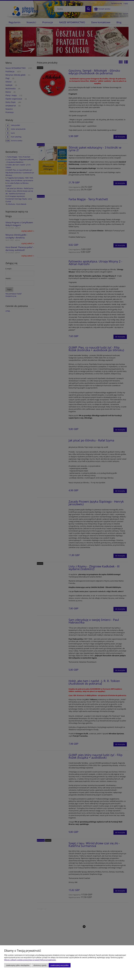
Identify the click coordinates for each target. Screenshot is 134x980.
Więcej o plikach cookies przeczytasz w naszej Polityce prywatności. (30, 960)
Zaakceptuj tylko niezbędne (18, 965)
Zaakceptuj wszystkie (60, 965)
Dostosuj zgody (40, 965)
